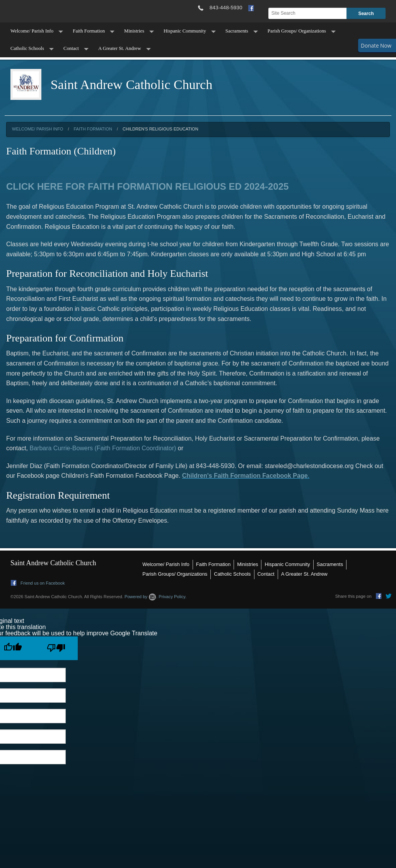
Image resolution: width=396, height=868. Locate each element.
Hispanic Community (185, 31)
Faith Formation (89, 31)
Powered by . (141, 597)
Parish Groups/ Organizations (297, 31)
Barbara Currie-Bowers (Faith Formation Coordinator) (103, 448)
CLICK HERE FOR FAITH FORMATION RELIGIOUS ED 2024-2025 (147, 186)
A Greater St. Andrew (120, 48)
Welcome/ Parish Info (32, 31)
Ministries (134, 31)
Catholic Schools (27, 48)
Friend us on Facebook (38, 583)
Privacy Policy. (172, 597)
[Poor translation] (56, 648)
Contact (71, 48)
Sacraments (237, 31)
